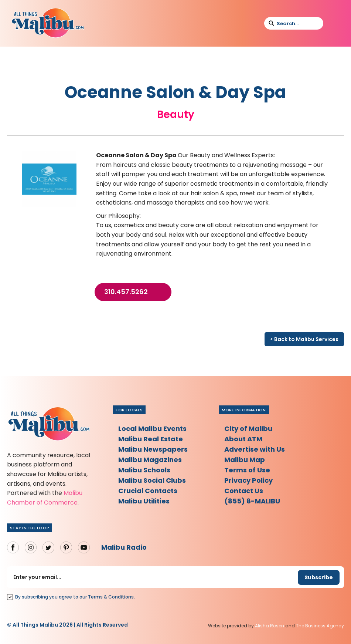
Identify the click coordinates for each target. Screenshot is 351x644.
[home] (48, 23)
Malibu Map (245, 460)
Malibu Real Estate (151, 439)
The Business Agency (320, 626)
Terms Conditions (111, 597)
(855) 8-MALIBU (252, 501)
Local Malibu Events (152, 429)
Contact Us (244, 491)
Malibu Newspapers (153, 449)
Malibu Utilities (144, 501)
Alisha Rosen (270, 626)
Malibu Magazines (150, 460)
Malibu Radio (124, 547)
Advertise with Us (255, 449)
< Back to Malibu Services (304, 339)
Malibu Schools (144, 470)
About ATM (243, 439)
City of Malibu (248, 429)
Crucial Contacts (148, 491)
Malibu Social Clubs (152, 480)
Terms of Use (247, 470)
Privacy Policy (248, 480)
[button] (334, 23)
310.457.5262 (126, 292)
